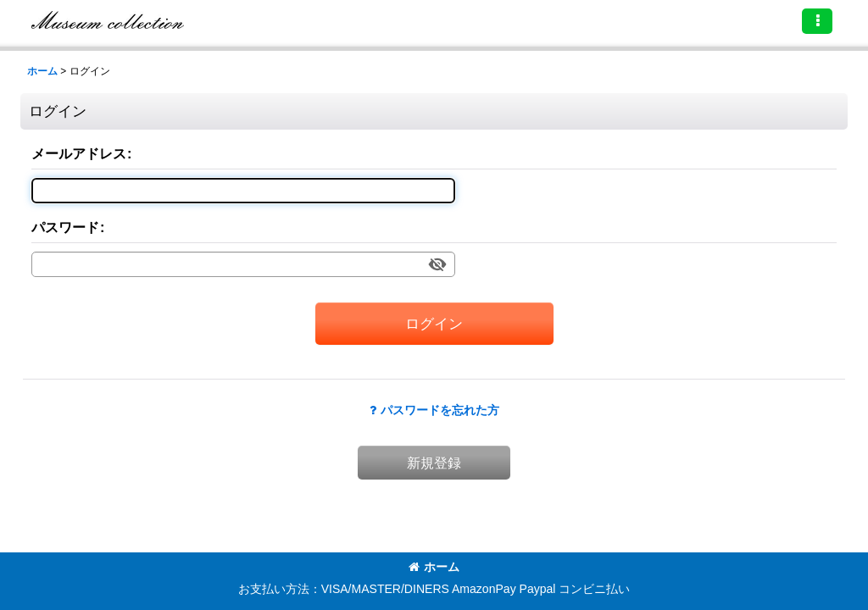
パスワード (65, 227)
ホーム (434, 567)
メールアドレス (79, 153)
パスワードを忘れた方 (434, 410)
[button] (817, 21)
